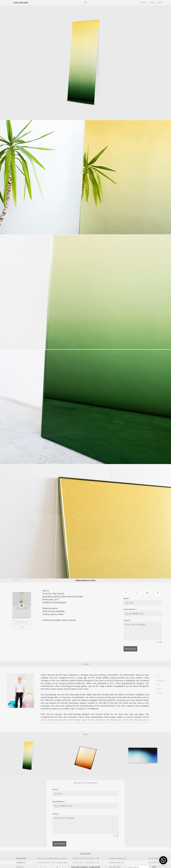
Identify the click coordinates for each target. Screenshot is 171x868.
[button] (163, 860)
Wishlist (144, 2)
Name (127, 598)
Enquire (127, 620)
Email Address (130, 609)
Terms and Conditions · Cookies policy (85, 866)
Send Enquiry (130, 649)
